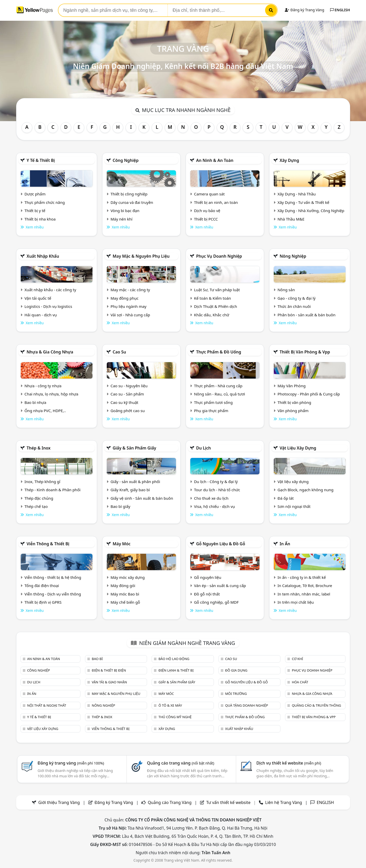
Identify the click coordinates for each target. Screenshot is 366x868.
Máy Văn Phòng (291, 386)
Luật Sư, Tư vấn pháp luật (217, 290)
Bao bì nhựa (35, 402)
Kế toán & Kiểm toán (212, 298)
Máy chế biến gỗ (125, 602)
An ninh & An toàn (215, 160)
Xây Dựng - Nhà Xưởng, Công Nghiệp (311, 211)
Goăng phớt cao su (128, 411)
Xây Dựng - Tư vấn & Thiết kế (303, 202)
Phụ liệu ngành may (128, 306)
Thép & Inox (39, 448)
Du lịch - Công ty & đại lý (216, 482)
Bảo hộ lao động (174, 659)
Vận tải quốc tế (38, 298)
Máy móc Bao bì (125, 594)
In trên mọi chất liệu (296, 602)
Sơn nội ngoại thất (294, 506)
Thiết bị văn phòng (294, 402)
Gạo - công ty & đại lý (296, 298)
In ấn (285, 544)
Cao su (119, 352)
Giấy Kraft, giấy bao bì (130, 490)
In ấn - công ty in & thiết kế (302, 577)
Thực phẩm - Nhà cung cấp (218, 386)
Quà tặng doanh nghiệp (247, 705)
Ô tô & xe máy (170, 705)
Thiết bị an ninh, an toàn (216, 202)
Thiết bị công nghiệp (129, 194)
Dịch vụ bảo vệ (207, 211)
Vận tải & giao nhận (109, 682)
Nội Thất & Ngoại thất (47, 705)
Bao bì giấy (120, 506)
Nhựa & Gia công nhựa (50, 352)
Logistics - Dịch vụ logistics (48, 306)
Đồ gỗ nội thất (207, 594)
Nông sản (286, 290)
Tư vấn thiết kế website (229, 802)
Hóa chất (300, 682)
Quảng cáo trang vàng (181, 763)
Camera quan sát (209, 194)
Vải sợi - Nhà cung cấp (130, 315)
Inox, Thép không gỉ (42, 482)
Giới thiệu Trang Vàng (59, 802)
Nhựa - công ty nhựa (43, 386)
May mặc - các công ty (130, 290)
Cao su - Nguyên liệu (129, 386)
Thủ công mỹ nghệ (175, 717)
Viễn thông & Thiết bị (48, 544)
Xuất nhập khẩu (43, 256)
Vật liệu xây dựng (298, 448)
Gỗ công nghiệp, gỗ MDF (216, 602)
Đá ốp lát (285, 498)
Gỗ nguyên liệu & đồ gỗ (221, 544)
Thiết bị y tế (35, 211)
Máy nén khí (121, 219)
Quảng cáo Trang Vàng (170, 802)
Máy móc (122, 544)
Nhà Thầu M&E (291, 219)
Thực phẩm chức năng (45, 202)
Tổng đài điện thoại (42, 585)
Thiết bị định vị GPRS (43, 602)
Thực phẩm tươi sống (213, 402)
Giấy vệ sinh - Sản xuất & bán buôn (142, 498)
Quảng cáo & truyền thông (316, 705)
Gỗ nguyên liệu (207, 577)
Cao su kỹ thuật (124, 402)
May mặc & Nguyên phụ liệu (141, 256)
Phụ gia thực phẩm (211, 411)
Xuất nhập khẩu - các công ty (50, 290)
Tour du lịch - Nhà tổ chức (217, 490)
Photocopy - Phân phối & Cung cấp (309, 394)
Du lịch (204, 448)
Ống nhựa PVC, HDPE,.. (45, 411)
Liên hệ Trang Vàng (284, 802)
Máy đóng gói (123, 585)
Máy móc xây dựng (128, 577)
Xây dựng (289, 160)
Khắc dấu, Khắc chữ (212, 315)
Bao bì (97, 659)
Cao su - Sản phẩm (127, 394)
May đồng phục (124, 298)
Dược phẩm (35, 194)
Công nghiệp (126, 160)
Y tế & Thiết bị (41, 160)
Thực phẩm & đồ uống (219, 352)
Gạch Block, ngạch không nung (305, 490)
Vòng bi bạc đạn (125, 211)
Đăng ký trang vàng (71, 763)
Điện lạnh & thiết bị (176, 670)
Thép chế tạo (36, 506)
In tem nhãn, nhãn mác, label (304, 594)
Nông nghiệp (293, 256)
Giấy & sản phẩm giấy (134, 448)
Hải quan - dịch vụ (40, 315)
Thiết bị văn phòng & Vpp (305, 352)
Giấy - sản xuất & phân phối (135, 482)
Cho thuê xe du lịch (211, 498)
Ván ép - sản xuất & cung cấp (220, 585)
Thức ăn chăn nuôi (294, 306)
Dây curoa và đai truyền (132, 202)
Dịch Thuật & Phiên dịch (215, 306)
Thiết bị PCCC (206, 219)
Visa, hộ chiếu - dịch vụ (214, 506)
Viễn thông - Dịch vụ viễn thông (53, 594)
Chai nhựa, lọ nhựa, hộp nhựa (51, 394)
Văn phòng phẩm (293, 411)
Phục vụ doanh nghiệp (219, 256)
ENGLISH (340, 10)
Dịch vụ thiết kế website (289, 763)
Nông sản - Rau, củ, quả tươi (219, 394)
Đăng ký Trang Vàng (304, 10)
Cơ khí (297, 659)
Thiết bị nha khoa (40, 219)
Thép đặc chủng (39, 498)
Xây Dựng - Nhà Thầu (296, 194)
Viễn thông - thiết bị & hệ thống (53, 577)
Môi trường (236, 694)
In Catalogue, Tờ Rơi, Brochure (305, 585)
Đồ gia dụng (236, 670)
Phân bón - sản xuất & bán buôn (306, 315)
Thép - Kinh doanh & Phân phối (52, 490)
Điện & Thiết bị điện (109, 670)
